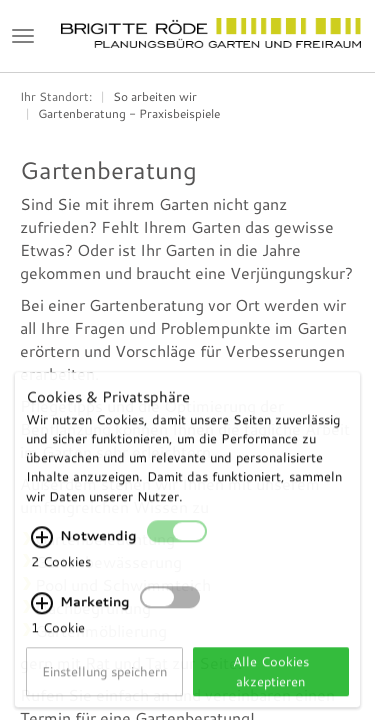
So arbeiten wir (155, 96)
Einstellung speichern (104, 685)
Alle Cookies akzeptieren (271, 684)
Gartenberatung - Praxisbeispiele (129, 113)
